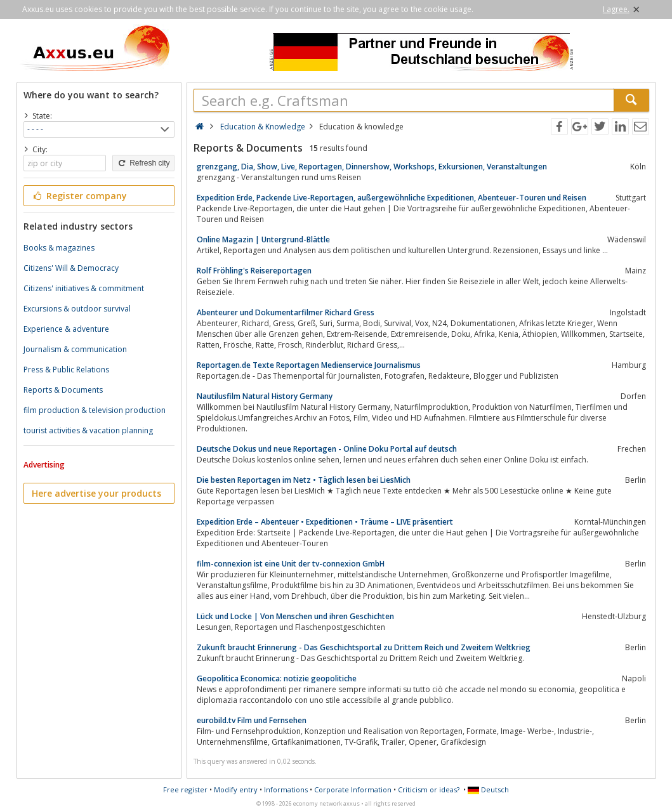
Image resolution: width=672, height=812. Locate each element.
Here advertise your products (96, 493)
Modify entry (236, 789)
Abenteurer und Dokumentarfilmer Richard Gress (286, 312)
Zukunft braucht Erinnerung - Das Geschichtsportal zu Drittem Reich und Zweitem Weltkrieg (364, 647)
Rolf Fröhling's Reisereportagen (254, 271)
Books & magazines (59, 248)
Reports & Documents (63, 390)
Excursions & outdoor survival (77, 309)
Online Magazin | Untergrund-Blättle (263, 239)
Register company (80, 196)
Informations (286, 789)
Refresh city (143, 163)
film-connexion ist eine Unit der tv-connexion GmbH (291, 564)
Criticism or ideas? (429, 789)
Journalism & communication (75, 349)
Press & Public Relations (66, 370)
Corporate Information (353, 789)
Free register (185, 789)
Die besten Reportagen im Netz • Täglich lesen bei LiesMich (304, 480)
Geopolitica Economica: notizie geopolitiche (277, 678)
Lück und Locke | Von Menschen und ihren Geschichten (295, 616)
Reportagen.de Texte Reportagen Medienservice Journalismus (309, 365)
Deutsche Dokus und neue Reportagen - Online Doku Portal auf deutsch (327, 449)
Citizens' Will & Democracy (71, 268)
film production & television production (95, 410)
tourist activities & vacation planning (88, 430)
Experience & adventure (66, 329)
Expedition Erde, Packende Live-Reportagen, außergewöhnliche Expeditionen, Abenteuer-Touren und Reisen (392, 198)
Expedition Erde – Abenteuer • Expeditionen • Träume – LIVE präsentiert (325, 522)
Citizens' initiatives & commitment (84, 288)
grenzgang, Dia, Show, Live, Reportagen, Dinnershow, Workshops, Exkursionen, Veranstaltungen (372, 167)
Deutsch (488, 789)
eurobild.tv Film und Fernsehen (252, 720)
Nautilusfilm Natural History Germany (265, 396)
